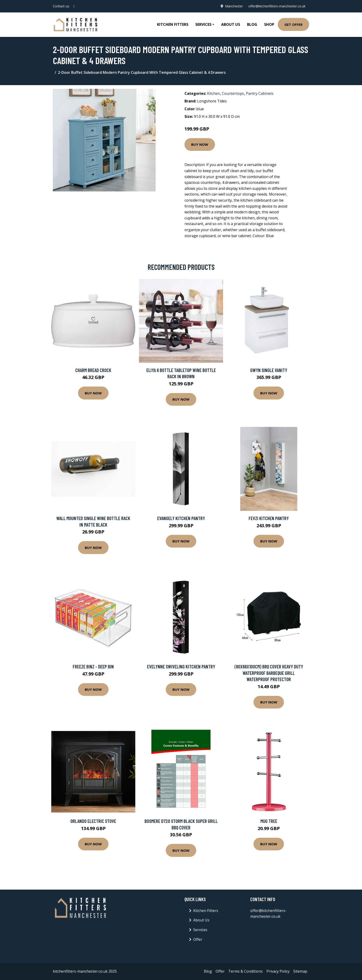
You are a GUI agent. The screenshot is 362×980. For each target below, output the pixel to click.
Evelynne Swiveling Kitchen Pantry (181, 666)
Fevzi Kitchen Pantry (269, 518)
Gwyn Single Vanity (269, 370)
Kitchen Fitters (173, 24)
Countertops (233, 93)
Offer (198, 939)
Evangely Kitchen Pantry (181, 518)
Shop (269, 24)
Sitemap (300, 971)
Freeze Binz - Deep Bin (93, 666)
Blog (252, 24)
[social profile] (74, 6)
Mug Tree (269, 821)
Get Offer (293, 24)
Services (200, 930)
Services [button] (203, 24)
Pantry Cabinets (260, 93)
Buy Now (200, 144)
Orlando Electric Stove (93, 821)
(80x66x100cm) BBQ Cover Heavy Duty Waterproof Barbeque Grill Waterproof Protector (269, 673)
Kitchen (214, 93)
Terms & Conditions (246, 971)
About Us (231, 24)
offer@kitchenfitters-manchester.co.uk (277, 6)
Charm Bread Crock (93, 370)
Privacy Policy (278, 971)
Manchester (234, 6)
